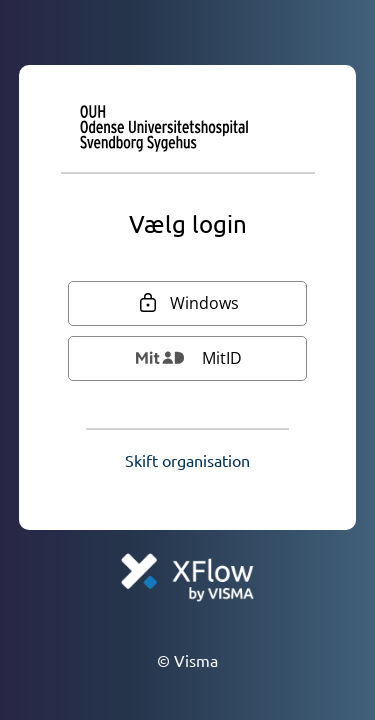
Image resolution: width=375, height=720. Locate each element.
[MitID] (188, 358)
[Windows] (188, 303)
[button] (187, 460)
